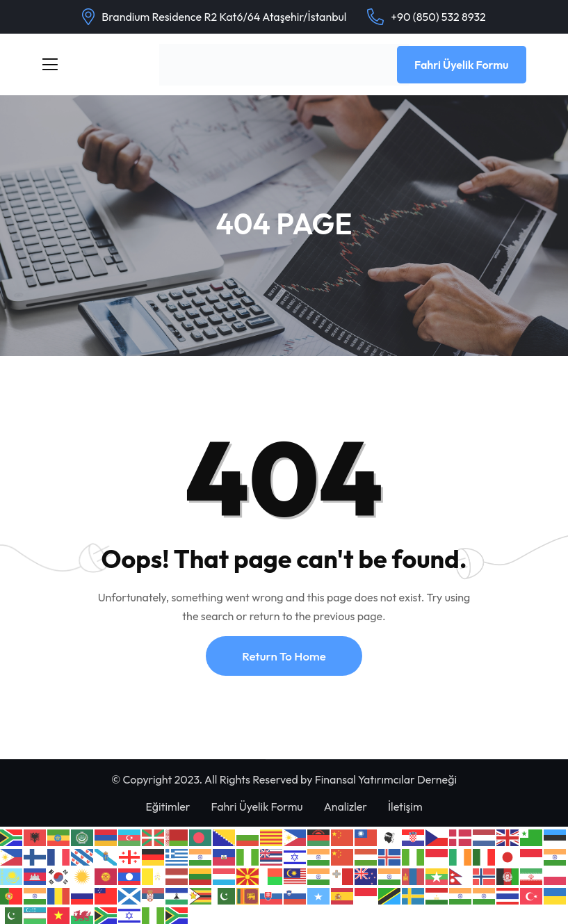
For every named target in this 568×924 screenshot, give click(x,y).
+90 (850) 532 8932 (438, 17)
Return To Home (284, 656)
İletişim (405, 807)
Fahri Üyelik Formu (462, 65)
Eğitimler (168, 807)
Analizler (346, 807)
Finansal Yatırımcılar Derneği (386, 779)
